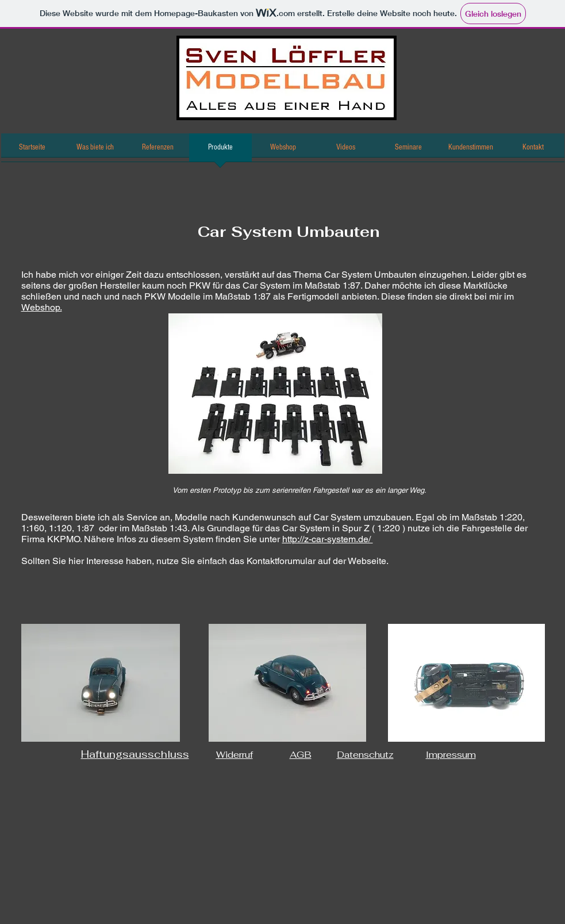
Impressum (451, 755)
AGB (301, 755)
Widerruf (235, 755)
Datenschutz (365, 755)
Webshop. (42, 307)
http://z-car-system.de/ (328, 539)
